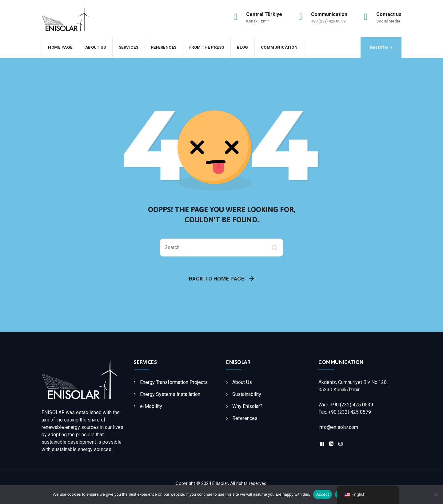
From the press (207, 47)
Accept (323, 494)
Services (129, 47)
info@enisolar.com (338, 427)
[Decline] (435, 494)
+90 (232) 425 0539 (352, 405)
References (164, 47)
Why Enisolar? (247, 406)
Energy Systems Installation (170, 394)
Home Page (60, 47)
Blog (243, 47)
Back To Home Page (217, 279)
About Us (96, 47)
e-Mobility (151, 406)
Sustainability (247, 394)
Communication (279, 47)
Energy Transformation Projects (174, 382)
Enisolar (220, 483)
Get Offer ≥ (381, 47)
